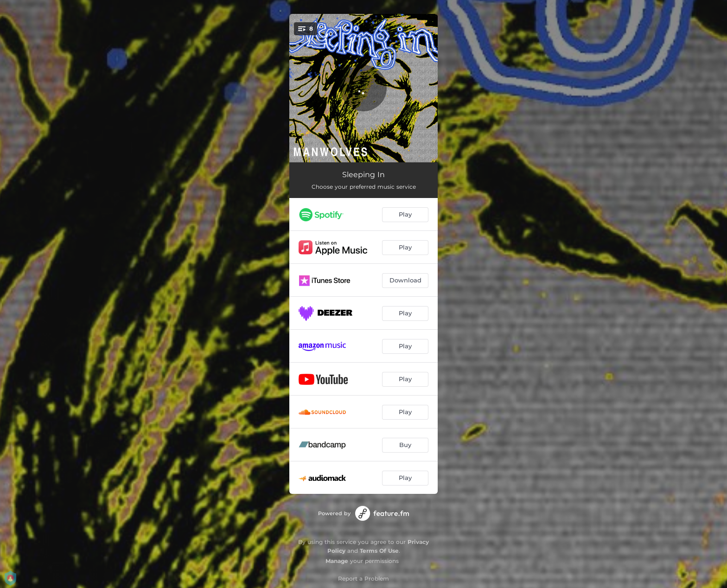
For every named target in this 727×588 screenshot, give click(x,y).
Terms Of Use (379, 551)
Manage (337, 561)
